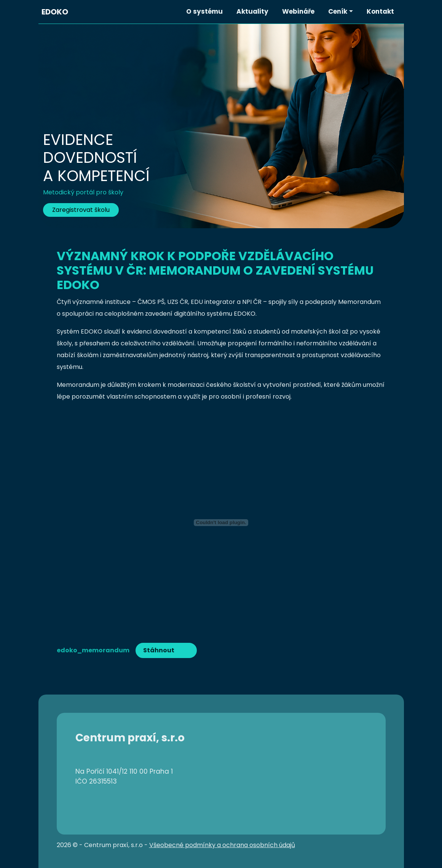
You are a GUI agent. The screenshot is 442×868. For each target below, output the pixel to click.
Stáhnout (159, 650)
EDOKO (55, 12)
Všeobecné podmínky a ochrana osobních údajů (222, 845)
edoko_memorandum (93, 650)
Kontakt (380, 11)
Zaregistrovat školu (81, 210)
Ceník (338, 11)
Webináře (298, 11)
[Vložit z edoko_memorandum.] (221, 523)
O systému (204, 11)
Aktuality (252, 11)
